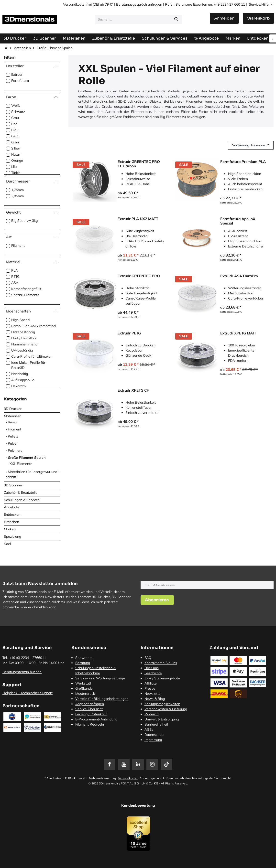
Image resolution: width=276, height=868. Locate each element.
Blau (15, 130)
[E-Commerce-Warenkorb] (258, 18)
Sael (7, 544)
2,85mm (17, 196)
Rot (14, 124)
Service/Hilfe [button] (259, 4)
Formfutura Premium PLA (243, 162)
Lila (14, 167)
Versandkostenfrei (77, 4)
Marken (10, 529)
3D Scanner (13, 485)
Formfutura (20, 81)
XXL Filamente (21, 464)
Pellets (13, 436)
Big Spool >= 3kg (24, 221)
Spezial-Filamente (25, 295)
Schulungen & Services (22, 500)
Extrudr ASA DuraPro (239, 276)
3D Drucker (13, 409)
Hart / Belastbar (24, 338)
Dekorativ (19, 386)
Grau (15, 118)
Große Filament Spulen (27, 458)
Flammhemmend (24, 344)
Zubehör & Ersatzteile (21, 493)
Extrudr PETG (129, 333)
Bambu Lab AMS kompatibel (34, 326)
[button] (251, 145)
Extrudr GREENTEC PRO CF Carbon (139, 164)
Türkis (16, 173)
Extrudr (17, 75)
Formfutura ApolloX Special (238, 221)
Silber (16, 148)
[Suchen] (176, 19)
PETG (15, 277)
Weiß (16, 106)
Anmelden (224, 18)
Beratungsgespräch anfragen (139, 4)
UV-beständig (22, 350)
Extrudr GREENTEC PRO (139, 276)
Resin (12, 422)
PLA (15, 270)
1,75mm (17, 190)
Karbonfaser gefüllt (26, 289)
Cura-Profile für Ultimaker (31, 356)
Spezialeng (12, 536)
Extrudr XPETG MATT (239, 333)
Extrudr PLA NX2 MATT (138, 219)
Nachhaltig (20, 374)
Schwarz (18, 112)
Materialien (22, 48)
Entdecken (12, 514)
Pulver (13, 443)
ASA (15, 283)
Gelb (15, 136)
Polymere (15, 450)
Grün (15, 142)
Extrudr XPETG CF (133, 390)
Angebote (12, 507)
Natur (16, 154)
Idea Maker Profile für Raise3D (28, 365)
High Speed (20, 320)
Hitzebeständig (23, 332)
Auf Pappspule (23, 380)
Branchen (11, 522)
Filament (18, 246)
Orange (17, 161)
